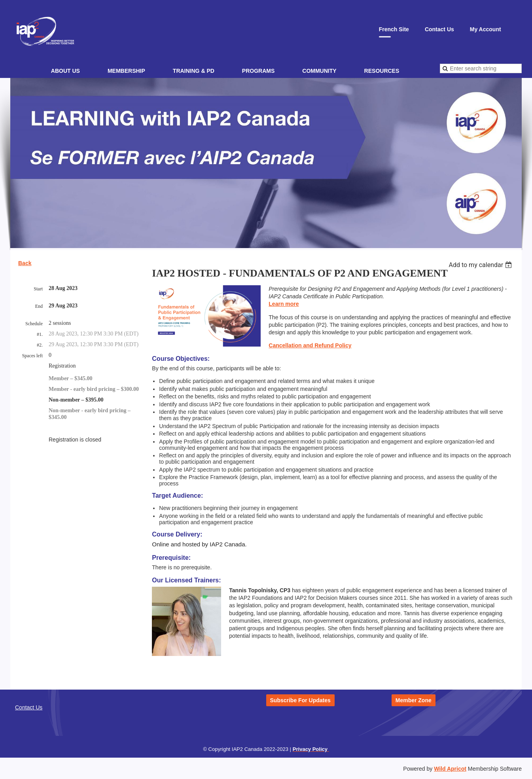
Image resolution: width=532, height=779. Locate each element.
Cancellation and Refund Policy (310, 345)
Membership (126, 71)
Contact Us (439, 29)
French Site (394, 29)
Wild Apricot (450, 769)
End (39, 306)
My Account (486, 29)
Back (25, 263)
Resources (382, 71)
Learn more (284, 304)
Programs (258, 71)
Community (319, 71)
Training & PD (194, 71)
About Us (65, 71)
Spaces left (32, 356)
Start (38, 289)
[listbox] (481, 265)
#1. (40, 334)
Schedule (34, 324)
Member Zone (414, 700)
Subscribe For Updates (300, 700)
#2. (40, 345)
